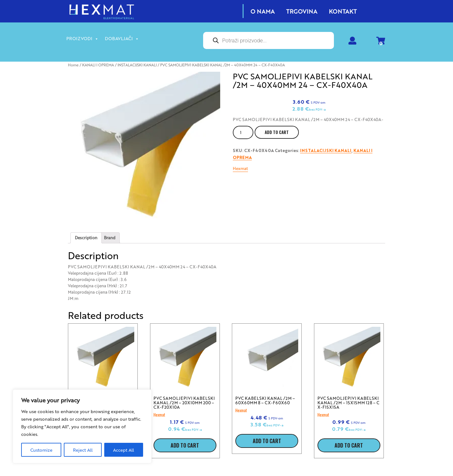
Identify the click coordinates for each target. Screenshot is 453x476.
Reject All (83, 450)
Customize (41, 450)
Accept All (124, 450)
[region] (82, 426)
